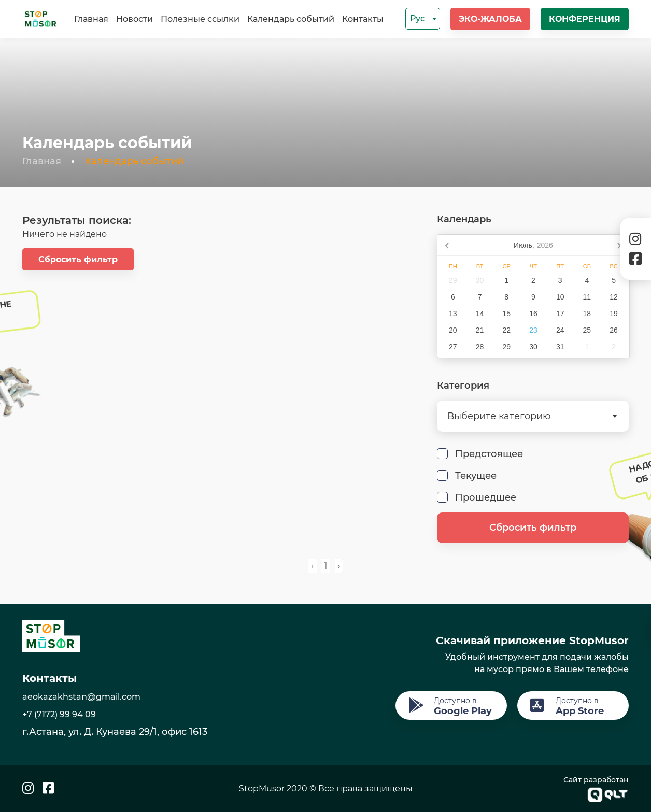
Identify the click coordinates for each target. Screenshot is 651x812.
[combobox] (423, 19)
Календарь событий (291, 19)
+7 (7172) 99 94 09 (59, 714)
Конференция (585, 19)
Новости (135, 19)
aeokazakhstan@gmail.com (81, 697)
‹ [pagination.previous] (313, 566)
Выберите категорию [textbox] (499, 416)
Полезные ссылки (200, 19)
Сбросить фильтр (78, 259)
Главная (91, 19)
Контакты (363, 19)
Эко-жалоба (490, 19)
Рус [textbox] (418, 18)
